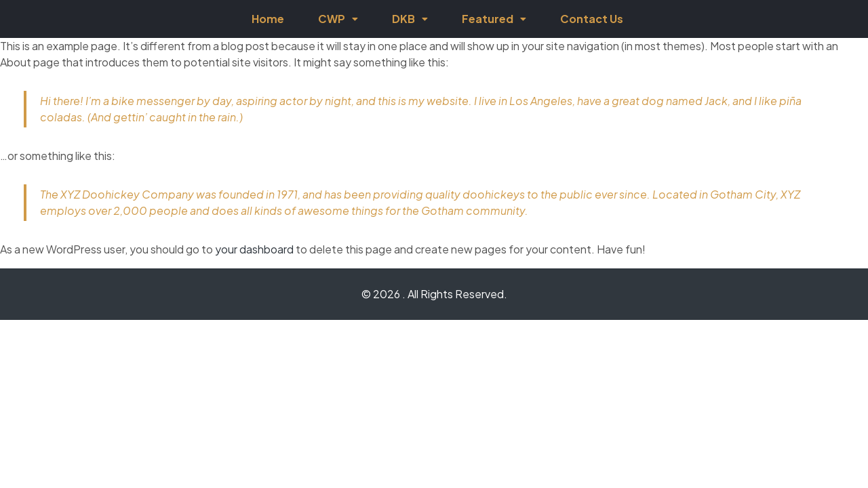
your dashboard (254, 249)
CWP (338, 19)
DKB (410, 19)
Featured (494, 19)
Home (268, 19)
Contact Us (592, 19)
